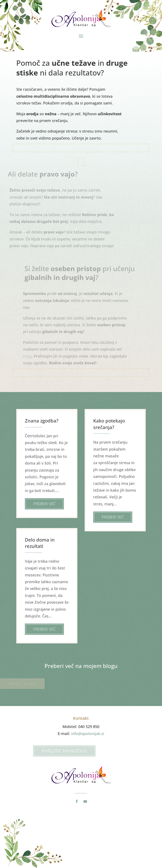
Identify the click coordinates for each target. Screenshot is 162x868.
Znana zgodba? (42, 421)
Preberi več (44, 504)
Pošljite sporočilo (56, 751)
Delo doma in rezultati (40, 543)
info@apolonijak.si (88, 734)
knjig (31, 356)
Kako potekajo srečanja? (109, 424)
